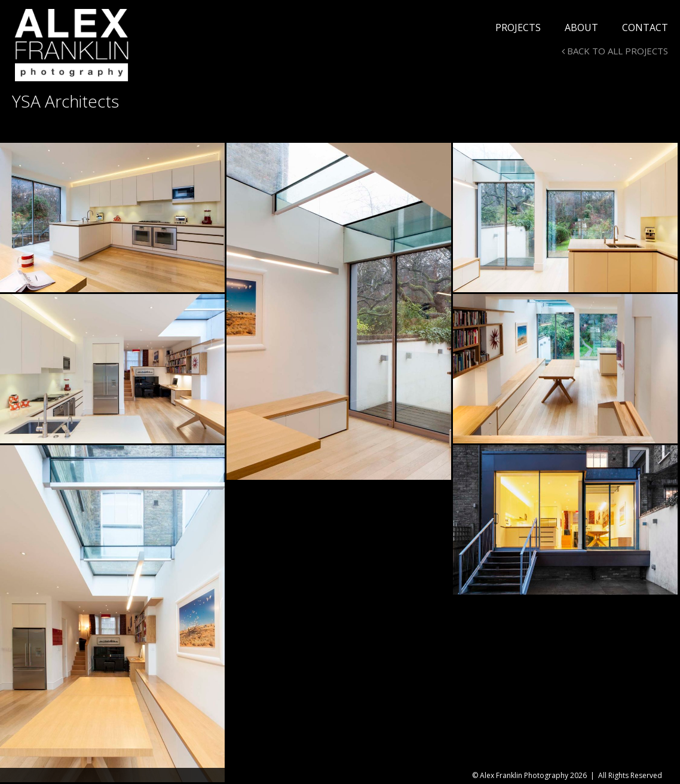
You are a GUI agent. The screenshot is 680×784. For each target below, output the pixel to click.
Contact (645, 27)
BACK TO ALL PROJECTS (615, 51)
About (581, 27)
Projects (518, 27)
